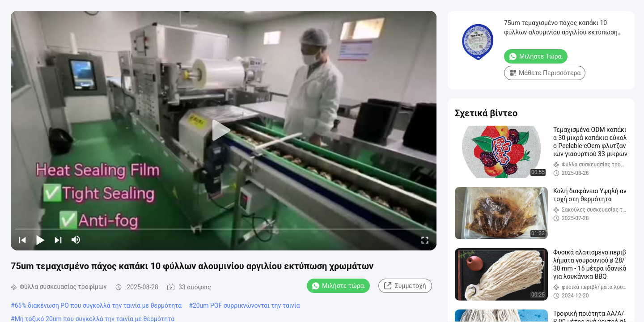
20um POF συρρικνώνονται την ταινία (246, 305)
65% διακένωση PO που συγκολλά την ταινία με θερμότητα (98, 305)
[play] (224, 131)
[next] (58, 240)
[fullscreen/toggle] (425, 240)
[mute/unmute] (76, 240)
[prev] (22, 240)
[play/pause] (40, 240)
